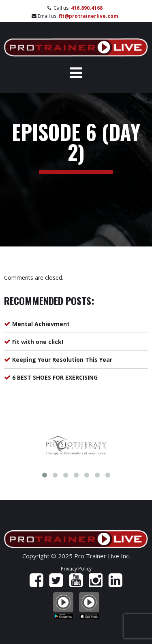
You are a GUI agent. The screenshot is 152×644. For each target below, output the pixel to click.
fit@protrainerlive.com (89, 16)
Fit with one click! (38, 342)
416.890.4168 (87, 8)
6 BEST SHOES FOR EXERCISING (55, 377)
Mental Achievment (41, 324)
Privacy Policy (76, 569)
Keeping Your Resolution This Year (62, 360)
